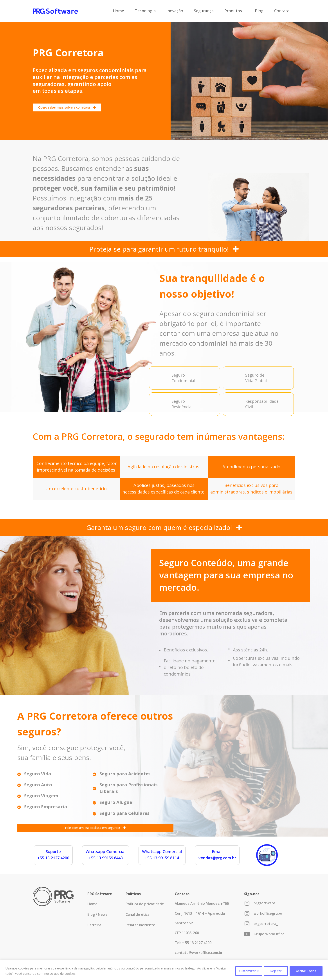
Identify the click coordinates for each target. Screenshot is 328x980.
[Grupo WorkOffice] (247, 934)
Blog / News (97, 914)
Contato (282, 11)
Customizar (247, 971)
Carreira (94, 925)
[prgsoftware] (247, 903)
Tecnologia (145, 11)
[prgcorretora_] (247, 924)
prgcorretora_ (266, 924)
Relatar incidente (140, 925)
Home (118, 11)
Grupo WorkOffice (269, 934)
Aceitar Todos (306, 971)
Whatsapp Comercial (106, 851)
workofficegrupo (268, 913)
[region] (164, 970)
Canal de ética (138, 914)
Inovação (175, 11)
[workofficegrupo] (247, 913)
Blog (259, 11)
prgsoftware (264, 903)
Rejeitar (276, 971)
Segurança (204, 11)
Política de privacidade (145, 904)
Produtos (234, 11)
